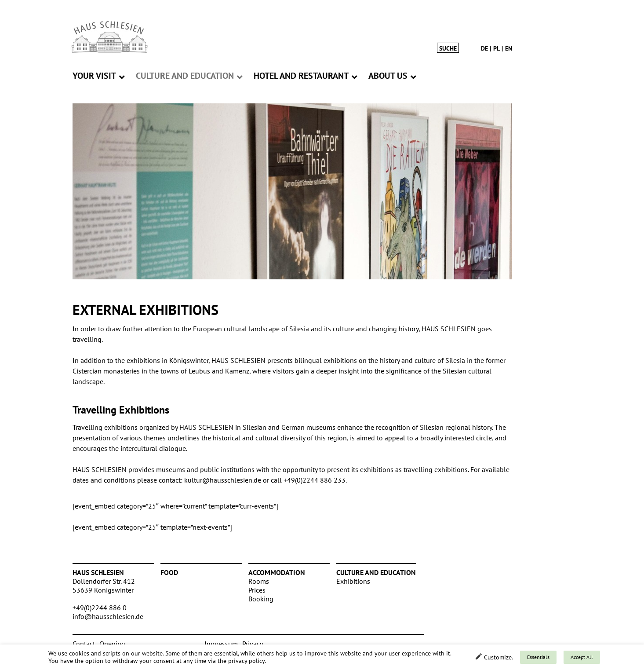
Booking (261, 599)
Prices (257, 590)
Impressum (221, 644)
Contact (84, 644)
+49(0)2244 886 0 (100, 608)
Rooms (259, 581)
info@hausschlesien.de (108, 616)
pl (497, 48)
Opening (112, 644)
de (484, 48)
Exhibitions (353, 581)
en (509, 48)
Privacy (253, 644)
